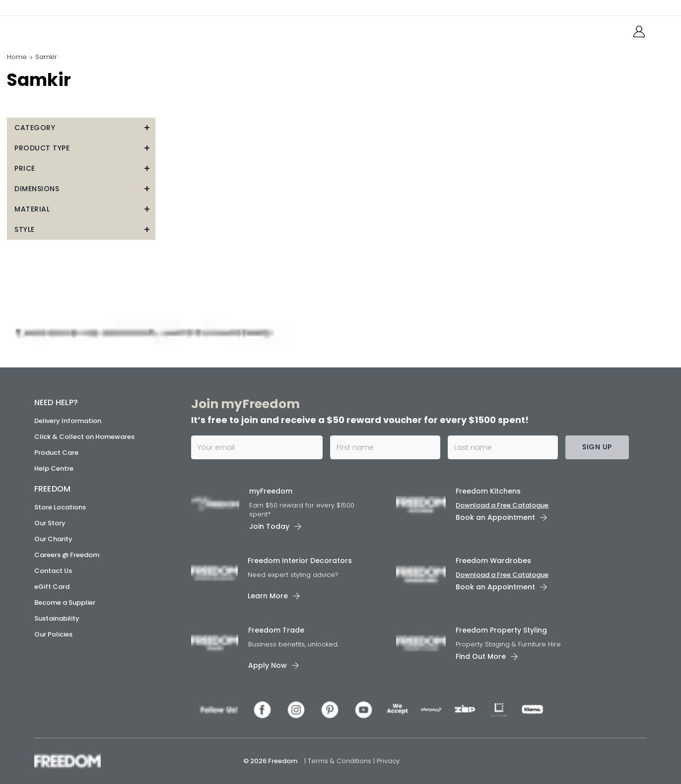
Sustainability (57, 618)
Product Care (56, 453)
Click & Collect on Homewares (84, 437)
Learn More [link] (268, 595)
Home (17, 57)
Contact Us (53, 571)
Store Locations (60, 507)
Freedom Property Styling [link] (501, 630)
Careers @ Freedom (67, 555)
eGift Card (52, 587)
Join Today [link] (269, 526)
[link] (79, 29)
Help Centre (54, 468)
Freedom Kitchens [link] (488, 491)
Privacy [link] (388, 761)
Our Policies (53, 634)
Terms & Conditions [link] (340, 761)
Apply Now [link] (268, 665)
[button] (81, 128)
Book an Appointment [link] (495, 517)
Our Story (50, 523)
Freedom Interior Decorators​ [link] (300, 561)
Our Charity (53, 539)
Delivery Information (68, 421)
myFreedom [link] (271, 491)
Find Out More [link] (481, 656)
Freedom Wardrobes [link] (493, 561)
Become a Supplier (65, 603)
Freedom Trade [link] (276, 630)
